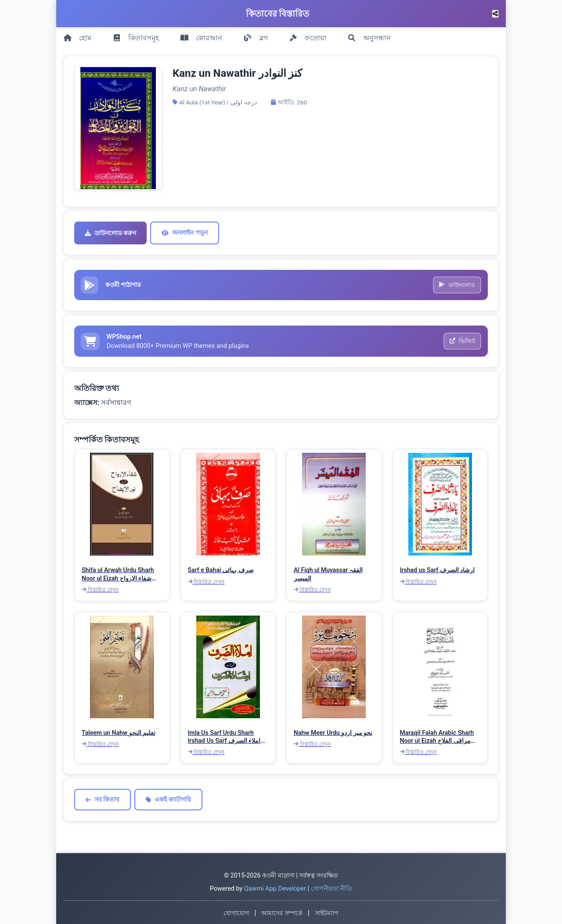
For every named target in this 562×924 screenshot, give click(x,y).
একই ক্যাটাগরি (168, 798)
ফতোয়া (308, 36)
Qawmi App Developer (275, 887)
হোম (77, 36)
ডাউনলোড (457, 281)
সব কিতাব (103, 798)
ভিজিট (462, 339)
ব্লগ (256, 36)
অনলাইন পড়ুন (185, 229)
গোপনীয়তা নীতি (332, 887)
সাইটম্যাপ (327, 912)
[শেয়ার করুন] (495, 14)
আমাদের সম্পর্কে (282, 912)
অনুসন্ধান (369, 36)
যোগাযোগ (236, 912)
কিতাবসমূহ (136, 36)
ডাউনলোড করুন (110, 229)
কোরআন (201, 36)
